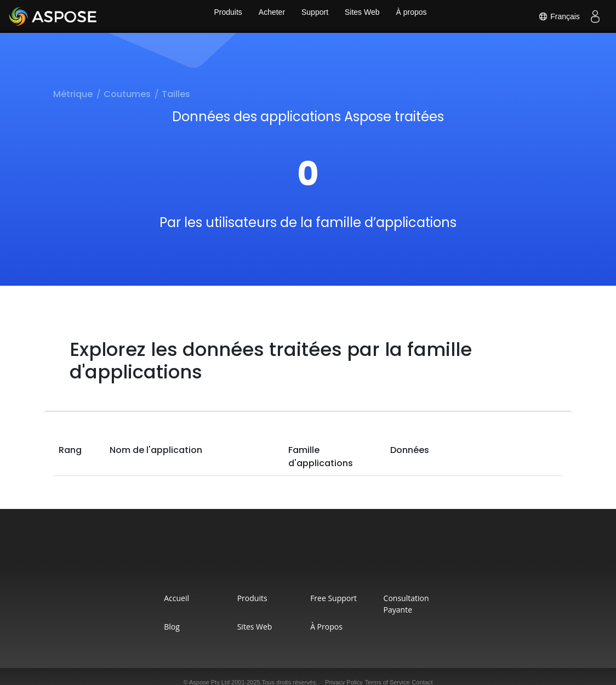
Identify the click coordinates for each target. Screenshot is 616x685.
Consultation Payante (448, 598)
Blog (136, 615)
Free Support (340, 598)
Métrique (73, 94)
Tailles (176, 94)
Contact (423, 671)
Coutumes (127, 94)
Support (315, 16)
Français (557, 16)
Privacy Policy (344, 671)
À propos (417, 16)
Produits (222, 16)
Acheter (269, 16)
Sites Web (365, 16)
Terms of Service (387, 671)
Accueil (141, 598)
